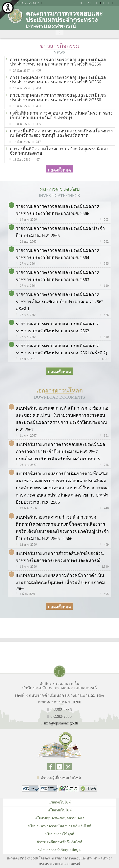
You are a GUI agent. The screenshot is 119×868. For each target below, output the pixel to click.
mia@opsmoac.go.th (61, 723)
